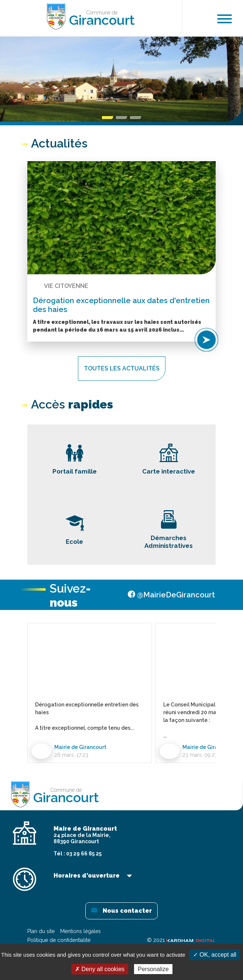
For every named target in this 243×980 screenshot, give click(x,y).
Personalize (153, 969)
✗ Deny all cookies (100, 969)
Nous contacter (121, 911)
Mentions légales (81, 931)
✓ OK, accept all (215, 955)
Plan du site (41, 931)
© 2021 (181, 940)
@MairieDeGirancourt (171, 595)
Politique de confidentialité (59, 940)
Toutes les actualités (122, 368)
